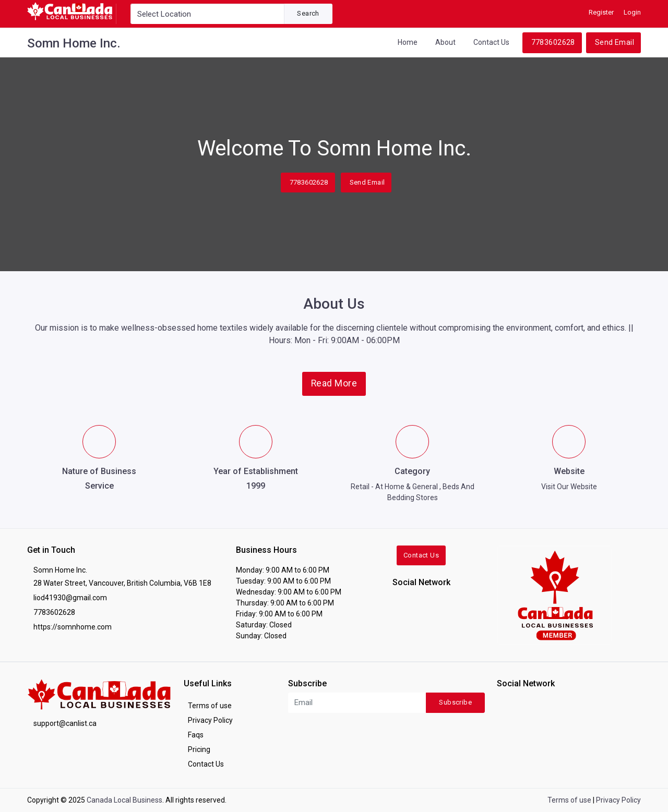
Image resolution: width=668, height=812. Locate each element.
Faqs (196, 735)
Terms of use (210, 706)
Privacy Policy (210, 720)
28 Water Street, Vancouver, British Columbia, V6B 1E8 (122, 583)
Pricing (199, 749)
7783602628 (553, 42)
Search (308, 13)
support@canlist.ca (65, 723)
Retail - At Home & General (394, 487)
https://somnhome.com (73, 627)
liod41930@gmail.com (70, 598)
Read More (334, 383)
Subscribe (455, 702)
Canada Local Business (124, 800)
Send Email (615, 42)
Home (408, 42)
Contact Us (491, 42)
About (445, 42)
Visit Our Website (569, 487)
